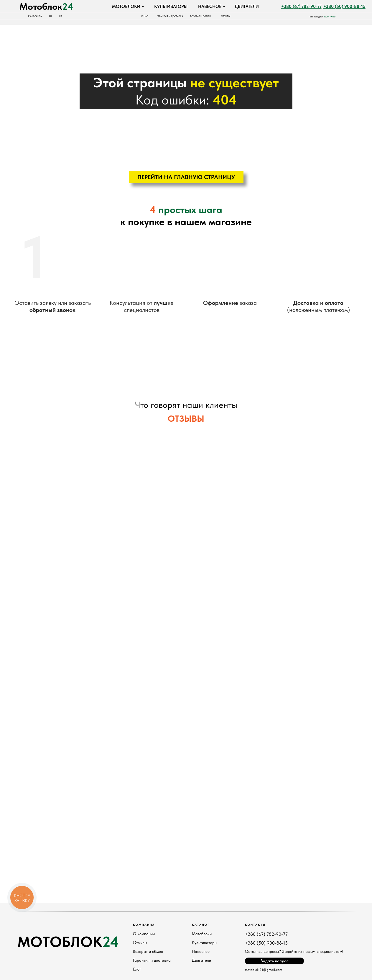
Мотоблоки (202, 934)
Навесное (201, 951)
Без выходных (322, 17)
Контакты (255, 925)
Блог (137, 969)
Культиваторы (205, 943)
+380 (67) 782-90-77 (266, 934)
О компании (144, 934)
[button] (274, 961)
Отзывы (140, 943)
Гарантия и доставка (152, 960)
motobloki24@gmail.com (264, 970)
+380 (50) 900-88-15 (266, 943)
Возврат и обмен (148, 951)
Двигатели (201, 960)
